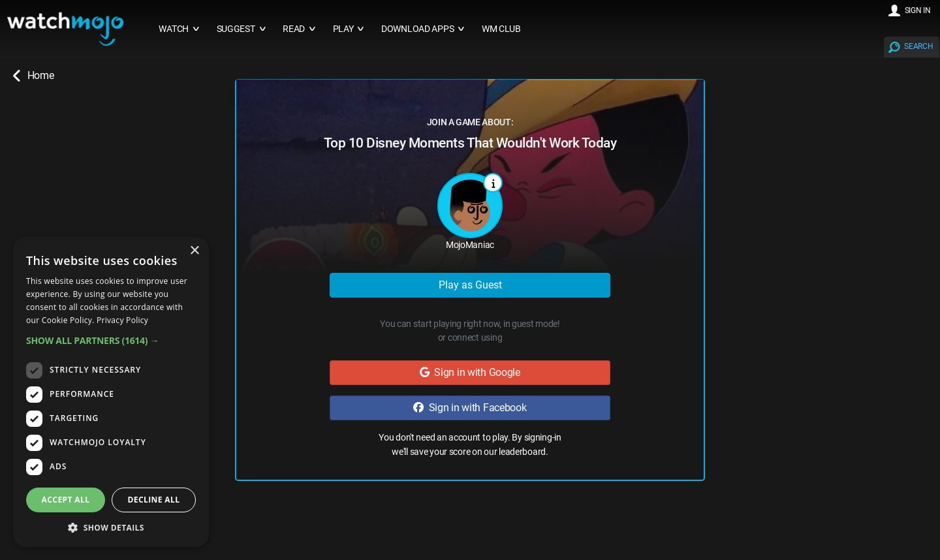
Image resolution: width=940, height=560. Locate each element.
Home (33, 76)
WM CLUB (501, 29)
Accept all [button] (66, 500)
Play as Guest (470, 285)
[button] (111, 340)
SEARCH (918, 46)
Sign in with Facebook (470, 408)
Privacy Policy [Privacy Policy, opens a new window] (122, 320)
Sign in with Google (470, 372)
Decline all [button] (154, 500)
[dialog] (111, 392)
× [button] (194, 251)
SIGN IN (918, 10)
